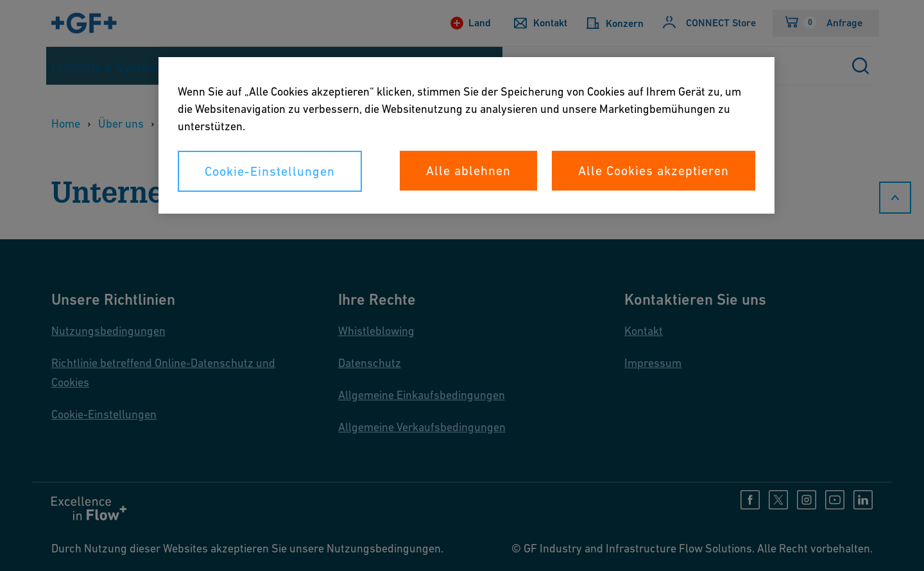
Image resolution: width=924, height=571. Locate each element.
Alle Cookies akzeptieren (654, 171)
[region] (466, 135)
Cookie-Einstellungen (270, 171)
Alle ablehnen (468, 171)
